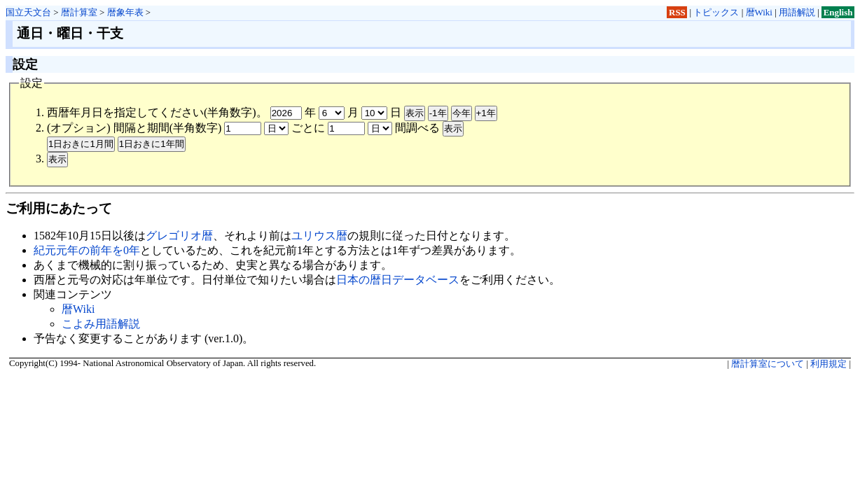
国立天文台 (28, 12)
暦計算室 (79, 12)
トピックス (716, 12)
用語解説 (797, 12)
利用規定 (828, 364)
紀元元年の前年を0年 (87, 250)
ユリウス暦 (319, 236)
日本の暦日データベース (398, 280)
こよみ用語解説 (101, 324)
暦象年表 (125, 12)
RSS (677, 12)
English (838, 12)
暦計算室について (768, 364)
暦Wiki (759, 12)
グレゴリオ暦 (179, 236)
